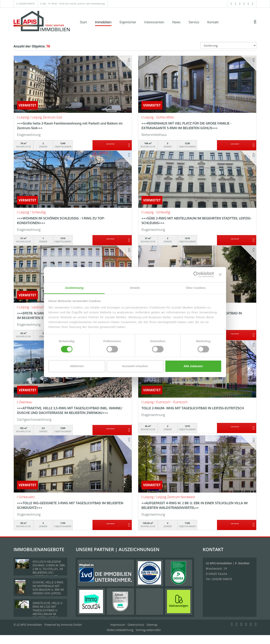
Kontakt (213, 22)
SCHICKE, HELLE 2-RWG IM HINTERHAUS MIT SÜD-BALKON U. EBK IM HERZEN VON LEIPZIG (48, 588)
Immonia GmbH (71, 625)
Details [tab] (135, 288)
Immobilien (103, 22)
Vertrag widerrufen (148, 630)
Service (194, 22)
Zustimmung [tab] (74, 288)
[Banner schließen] (220, 274)
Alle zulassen (193, 366)
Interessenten (154, 22)
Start (83, 22)
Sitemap (152, 625)
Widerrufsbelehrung (120, 630)
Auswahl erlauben (135, 366)
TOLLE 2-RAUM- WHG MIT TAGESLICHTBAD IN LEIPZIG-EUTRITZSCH (193, 408)
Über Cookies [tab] (196, 288)
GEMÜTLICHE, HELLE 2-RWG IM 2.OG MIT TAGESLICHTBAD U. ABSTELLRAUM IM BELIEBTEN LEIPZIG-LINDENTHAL (48, 612)
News (176, 22)
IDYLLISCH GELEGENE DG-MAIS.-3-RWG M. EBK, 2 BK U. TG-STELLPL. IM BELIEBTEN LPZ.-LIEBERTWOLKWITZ (49, 569)
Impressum (118, 625)
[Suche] (258, 25)
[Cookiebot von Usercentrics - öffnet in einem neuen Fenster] (196, 274)
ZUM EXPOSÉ (110, 145)
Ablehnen (77, 366)
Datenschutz (136, 625)
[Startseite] (42, 22)
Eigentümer (128, 22)
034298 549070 (27, 4)
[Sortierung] (229, 45)
